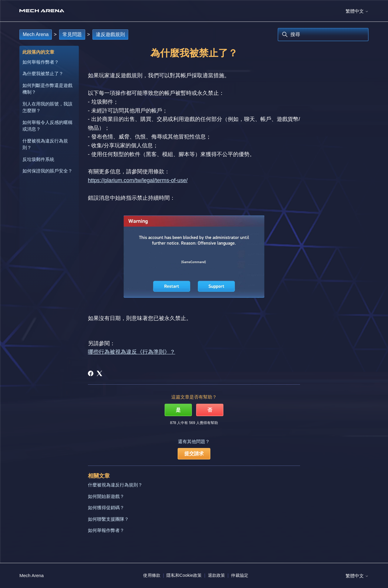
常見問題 (72, 34)
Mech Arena (36, 34)
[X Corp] (99, 373)
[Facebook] (91, 373)
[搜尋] (323, 35)
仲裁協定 (240, 575)
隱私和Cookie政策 (184, 575)
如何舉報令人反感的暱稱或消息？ (47, 126)
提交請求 (194, 454)
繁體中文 (357, 11)
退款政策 (217, 575)
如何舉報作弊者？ (41, 62)
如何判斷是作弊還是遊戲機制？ (47, 89)
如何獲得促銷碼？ (106, 508)
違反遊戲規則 (110, 34)
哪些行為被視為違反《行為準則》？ (132, 352)
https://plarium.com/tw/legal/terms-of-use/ (138, 180)
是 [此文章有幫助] (178, 410)
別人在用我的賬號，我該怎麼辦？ (47, 107)
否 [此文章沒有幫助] (210, 410)
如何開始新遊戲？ (106, 496)
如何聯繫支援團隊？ (108, 519)
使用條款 (152, 575)
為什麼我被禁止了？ (43, 73)
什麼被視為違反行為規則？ (45, 144)
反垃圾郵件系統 (38, 159)
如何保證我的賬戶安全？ (47, 171)
